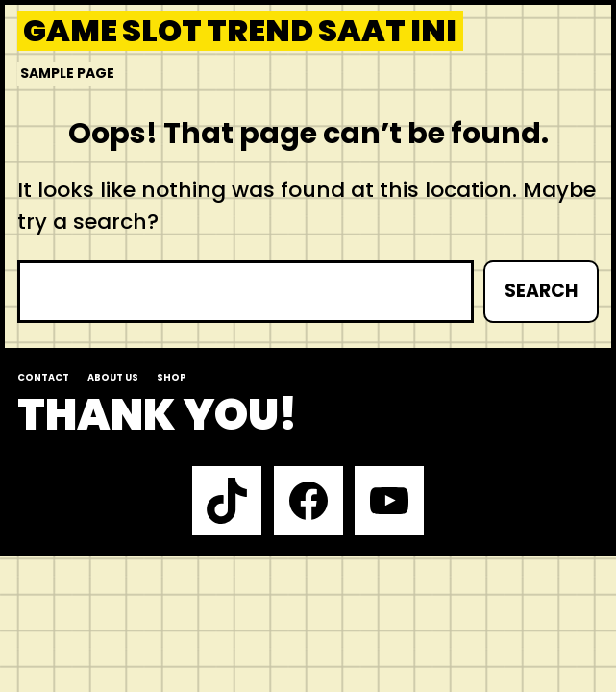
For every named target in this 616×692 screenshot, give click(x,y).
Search (541, 291)
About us (113, 377)
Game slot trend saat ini (240, 31)
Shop (172, 377)
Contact (43, 377)
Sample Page (67, 73)
